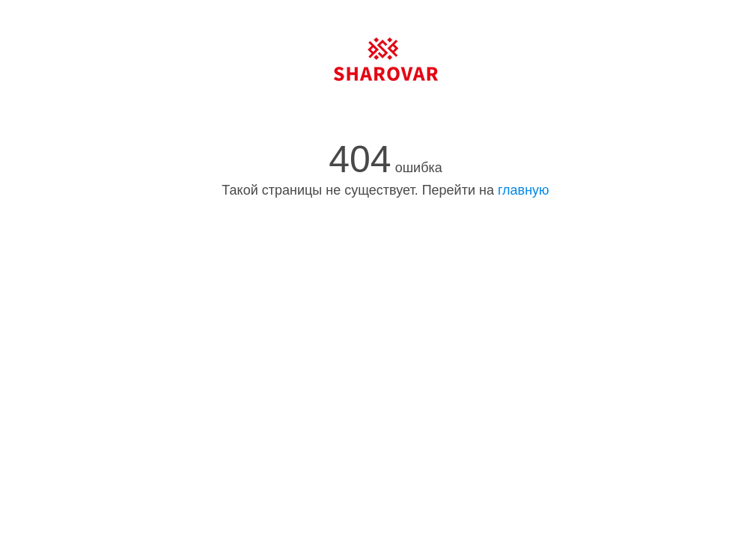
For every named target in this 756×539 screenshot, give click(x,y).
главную (524, 190)
